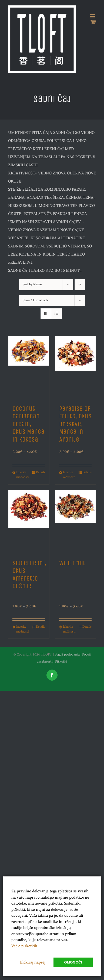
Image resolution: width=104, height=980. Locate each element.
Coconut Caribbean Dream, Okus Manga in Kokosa (28, 424)
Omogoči (73, 962)
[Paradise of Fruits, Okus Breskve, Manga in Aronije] (76, 368)
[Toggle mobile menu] (93, 16)
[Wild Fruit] (76, 522)
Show (36, 301)
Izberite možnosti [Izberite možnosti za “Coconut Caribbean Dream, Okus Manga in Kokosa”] (22, 475)
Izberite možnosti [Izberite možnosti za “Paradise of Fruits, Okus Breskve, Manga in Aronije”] (69, 475)
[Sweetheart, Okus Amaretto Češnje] (29, 522)
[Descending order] (80, 285)
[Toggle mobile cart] (93, 22)
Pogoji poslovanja (67, 655)
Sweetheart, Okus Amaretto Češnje (29, 575)
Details (41, 473)
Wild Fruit (72, 563)
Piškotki (61, 662)
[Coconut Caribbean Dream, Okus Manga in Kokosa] (29, 368)
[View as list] (57, 314)
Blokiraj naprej (33, 963)
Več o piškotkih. (25, 946)
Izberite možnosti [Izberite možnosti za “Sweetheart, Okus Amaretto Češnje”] (22, 630)
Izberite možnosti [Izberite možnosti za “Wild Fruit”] (69, 630)
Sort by (32, 285)
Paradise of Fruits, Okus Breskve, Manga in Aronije (75, 424)
